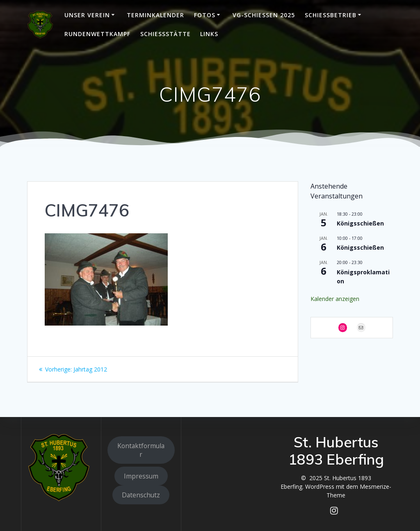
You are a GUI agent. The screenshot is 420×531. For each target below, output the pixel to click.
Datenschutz (141, 495)
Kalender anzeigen (335, 299)
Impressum (141, 476)
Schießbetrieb (331, 15)
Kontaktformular (141, 450)
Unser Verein (87, 15)
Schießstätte (165, 34)
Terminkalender (155, 15)
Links (209, 34)
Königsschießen (360, 223)
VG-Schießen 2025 (264, 15)
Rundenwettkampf (97, 34)
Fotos (205, 15)
